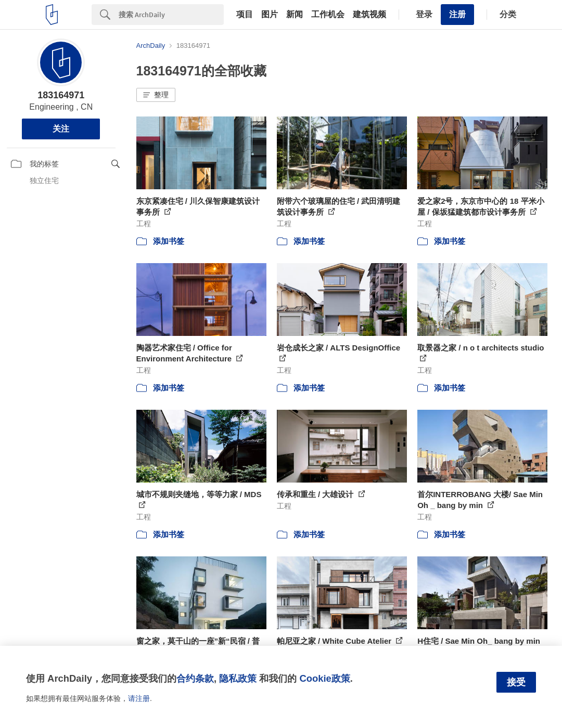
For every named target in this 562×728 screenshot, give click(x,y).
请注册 (139, 698)
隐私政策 (238, 678)
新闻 (295, 15)
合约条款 (195, 678)
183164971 (61, 95)
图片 (270, 15)
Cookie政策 (324, 678)
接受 (516, 682)
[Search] (171, 15)
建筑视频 (369, 15)
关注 (61, 129)
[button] (156, 95)
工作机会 (328, 15)
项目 (245, 15)
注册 (457, 14)
